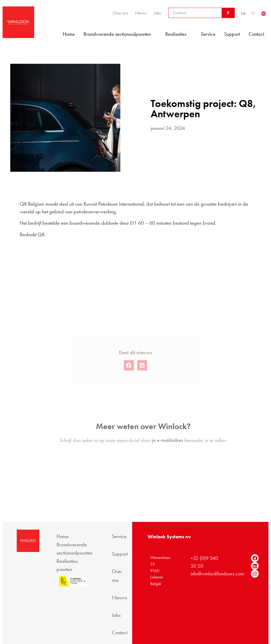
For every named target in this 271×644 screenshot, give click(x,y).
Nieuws (141, 13)
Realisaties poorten (67, 565)
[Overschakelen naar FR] (253, 13)
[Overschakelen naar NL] (243, 13)
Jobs (157, 13)
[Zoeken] (228, 13)
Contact (256, 34)
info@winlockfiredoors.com (217, 574)
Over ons (120, 13)
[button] (129, 375)
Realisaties (179, 34)
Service (208, 34)
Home (69, 34)
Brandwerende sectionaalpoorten (120, 34)
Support (232, 34)
